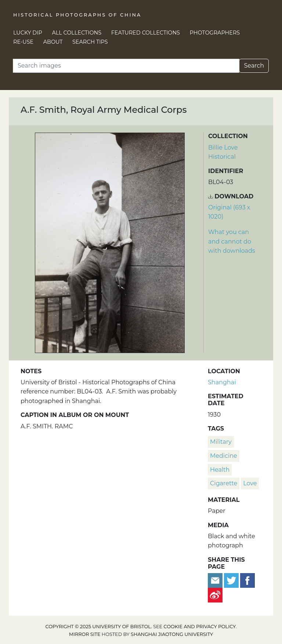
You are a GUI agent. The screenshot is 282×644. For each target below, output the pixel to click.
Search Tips (90, 42)
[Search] (126, 66)
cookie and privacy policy (200, 627)
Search (254, 66)
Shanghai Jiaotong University (172, 634)
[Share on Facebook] (247, 580)
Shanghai (222, 382)
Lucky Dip (28, 33)
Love (250, 483)
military (221, 442)
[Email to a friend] (216, 580)
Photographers (215, 33)
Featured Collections (146, 33)
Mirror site (85, 634)
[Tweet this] (232, 580)
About (53, 42)
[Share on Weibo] (215, 595)
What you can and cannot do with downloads (232, 241)
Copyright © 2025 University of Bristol (98, 627)
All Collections (77, 33)
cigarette (224, 483)
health (220, 470)
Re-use (23, 42)
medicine (224, 456)
